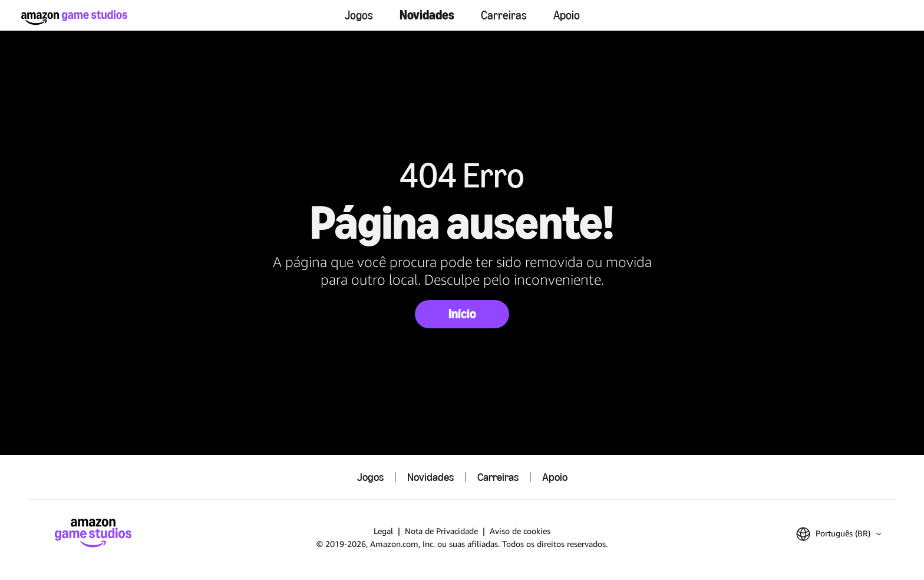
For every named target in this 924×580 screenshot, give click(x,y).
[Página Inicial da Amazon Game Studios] (74, 17)
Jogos (359, 15)
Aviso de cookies (520, 531)
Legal (383, 531)
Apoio (567, 15)
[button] (839, 534)
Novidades (427, 15)
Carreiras (504, 15)
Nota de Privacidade (441, 531)
